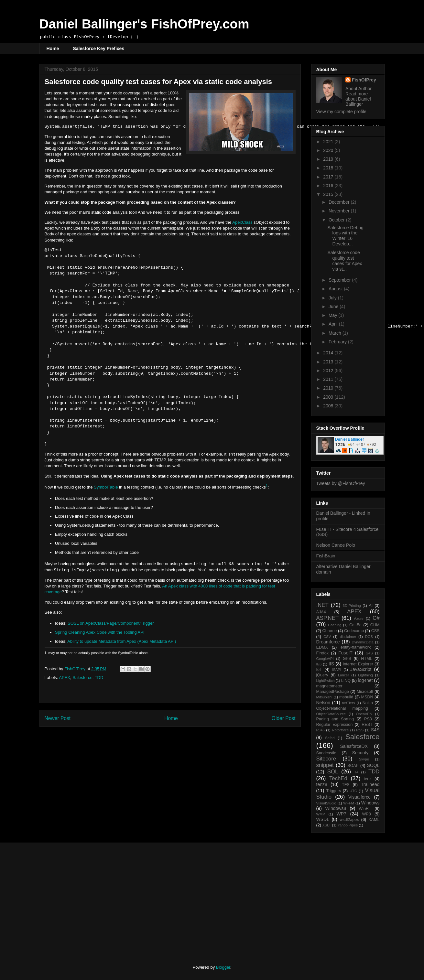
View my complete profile (341, 112)
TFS (346, 785)
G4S (369, 653)
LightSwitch (326, 681)
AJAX (321, 612)
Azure (359, 619)
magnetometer (329, 686)
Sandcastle (326, 753)
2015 (329, 194)
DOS (369, 637)
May (333, 315)
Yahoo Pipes (348, 825)
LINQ (346, 681)
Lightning (365, 675)
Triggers (333, 791)
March (336, 333)
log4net (365, 680)
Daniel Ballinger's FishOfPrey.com (144, 24)
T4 (356, 772)
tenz (368, 779)
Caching (335, 625)
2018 (329, 168)
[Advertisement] (93, 898)
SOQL (373, 765)
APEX (65, 678)
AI (371, 606)
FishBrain (326, 556)
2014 (329, 353)
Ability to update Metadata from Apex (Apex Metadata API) (122, 641)
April (334, 324)
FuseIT (345, 653)
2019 (329, 159)
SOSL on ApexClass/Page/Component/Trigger (111, 623)
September (340, 280)
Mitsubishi (324, 697)
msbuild (346, 697)
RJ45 (321, 730)
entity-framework (356, 647)
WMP (321, 814)
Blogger (223, 967)
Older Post (284, 718)
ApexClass (242, 222)
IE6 (319, 664)
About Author (359, 89)
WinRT (365, 809)
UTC (353, 791)
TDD (99, 678)
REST (367, 725)
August (336, 289)
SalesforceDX (354, 746)
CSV (327, 637)
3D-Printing (352, 606)
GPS (347, 659)
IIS (331, 664)
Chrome (330, 631)
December (340, 202)
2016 (329, 186)
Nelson (323, 703)
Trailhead (370, 784)
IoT (319, 670)
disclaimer (348, 637)
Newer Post (58, 718)
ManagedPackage (333, 692)
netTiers (348, 703)
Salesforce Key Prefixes (98, 48)
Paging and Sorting (335, 719)
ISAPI (337, 670)
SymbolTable (106, 487)
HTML (366, 659)
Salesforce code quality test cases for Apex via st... (345, 261)
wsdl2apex (349, 820)
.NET (322, 605)
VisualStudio (326, 803)
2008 (329, 406)
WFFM (349, 803)
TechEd (338, 778)
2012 (329, 371)
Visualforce (359, 797)
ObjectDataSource (331, 714)
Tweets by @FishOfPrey (341, 483)
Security (360, 753)
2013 (329, 362)
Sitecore (326, 759)
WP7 (342, 814)
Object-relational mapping (342, 708)
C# (376, 618)
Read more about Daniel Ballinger (358, 99)
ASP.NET (328, 618)
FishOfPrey (364, 80)
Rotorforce (340, 730)
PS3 (368, 719)
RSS (360, 730)
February (338, 342)
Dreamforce (328, 642)
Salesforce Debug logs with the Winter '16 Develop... (345, 236)
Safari (330, 738)
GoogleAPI (325, 659)
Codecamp (354, 631)
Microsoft (365, 692)
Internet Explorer (358, 664)
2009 (329, 397)
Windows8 (336, 808)
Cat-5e (355, 625)
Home (53, 48)
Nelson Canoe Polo (336, 545)
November (340, 211)
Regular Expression (335, 725)
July (333, 298)
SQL (333, 772)
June (334, 307)
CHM (375, 625)
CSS (375, 631)
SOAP (353, 766)
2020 (329, 150)
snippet (325, 765)
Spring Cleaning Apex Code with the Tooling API (100, 632)
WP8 (366, 814)
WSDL (323, 819)
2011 (329, 379)
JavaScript (361, 669)
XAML (374, 820)
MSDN (367, 697)
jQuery (322, 675)
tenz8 (322, 784)
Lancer (343, 675)
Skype (364, 759)
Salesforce (82, 678)
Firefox (323, 653)
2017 (329, 177)
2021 (329, 142)
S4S (375, 730)
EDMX (322, 647)
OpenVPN (364, 714)
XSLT (326, 825)
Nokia (368, 703)
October (337, 220)
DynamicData (362, 642)
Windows (370, 803)
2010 (329, 388)
